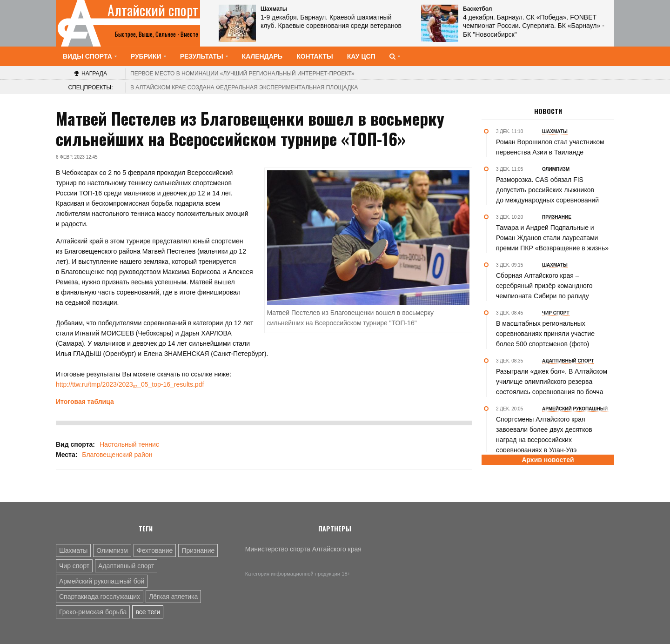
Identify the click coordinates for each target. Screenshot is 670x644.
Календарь (262, 56)
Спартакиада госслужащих (100, 597)
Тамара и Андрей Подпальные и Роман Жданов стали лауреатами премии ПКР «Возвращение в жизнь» (552, 238)
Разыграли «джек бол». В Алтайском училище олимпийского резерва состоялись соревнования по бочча (552, 382)
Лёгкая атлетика (173, 597)
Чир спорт (74, 566)
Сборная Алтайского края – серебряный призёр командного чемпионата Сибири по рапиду (544, 286)
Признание (198, 550)
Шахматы (73, 550)
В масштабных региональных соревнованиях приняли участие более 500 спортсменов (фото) (545, 334)
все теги (148, 612)
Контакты (315, 56)
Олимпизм (112, 550)
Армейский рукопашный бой (102, 581)
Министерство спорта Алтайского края (303, 549)
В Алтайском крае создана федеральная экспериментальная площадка (244, 87)
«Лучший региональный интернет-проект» (242, 74)
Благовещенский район (117, 455)
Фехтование (155, 550)
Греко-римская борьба (93, 612)
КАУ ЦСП (361, 56)
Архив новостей (548, 460)
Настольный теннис (129, 444)
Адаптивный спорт (126, 566)
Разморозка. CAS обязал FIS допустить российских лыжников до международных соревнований (547, 190)
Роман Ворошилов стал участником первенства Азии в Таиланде (550, 147)
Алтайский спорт (153, 10)
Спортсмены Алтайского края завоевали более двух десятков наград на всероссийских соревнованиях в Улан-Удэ (544, 435)
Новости (548, 111)
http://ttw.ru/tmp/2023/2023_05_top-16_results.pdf (130, 384)
